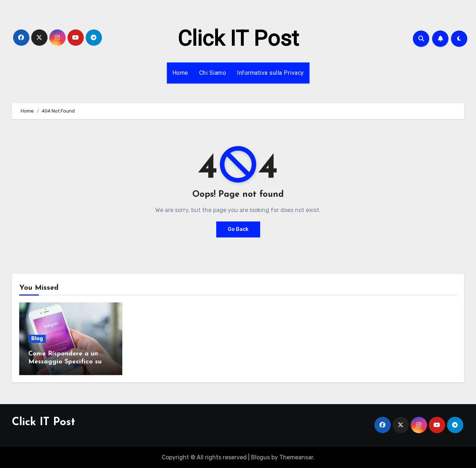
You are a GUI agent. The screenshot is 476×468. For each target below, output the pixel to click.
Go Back (238, 229)
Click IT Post (238, 38)
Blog (37, 339)
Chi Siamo (213, 73)
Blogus (260, 457)
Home (180, 73)
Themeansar (296, 457)
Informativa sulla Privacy (270, 73)
